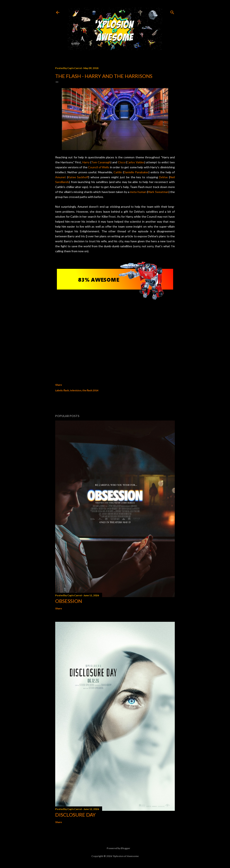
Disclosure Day (75, 815)
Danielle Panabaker (136, 172)
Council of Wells (99, 167)
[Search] (172, 12)
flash (66, 390)
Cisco (122, 162)
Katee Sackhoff (78, 177)
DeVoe (163, 177)
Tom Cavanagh (101, 162)
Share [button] (59, 385)
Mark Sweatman (158, 192)
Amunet (61, 177)
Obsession (69, 601)
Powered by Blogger (115, 848)
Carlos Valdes (136, 162)
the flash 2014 (90, 390)
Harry (86, 162)
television (76, 390)
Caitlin (118, 172)
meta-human (138, 192)
